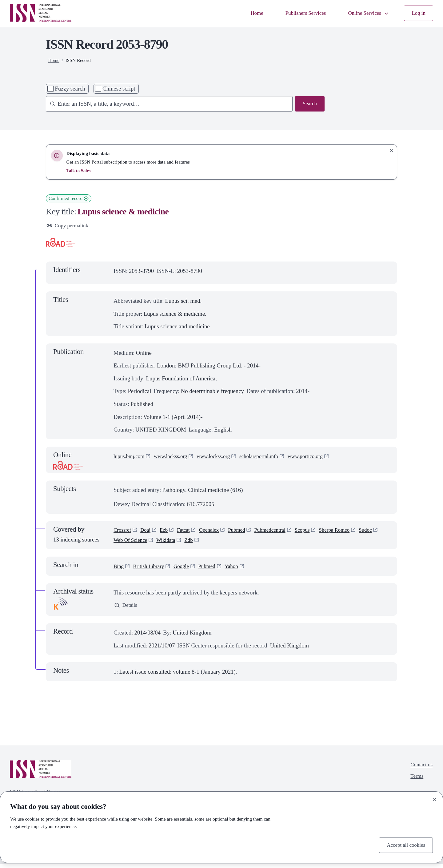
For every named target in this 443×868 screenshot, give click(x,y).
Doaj (148, 531)
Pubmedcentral (281, 531)
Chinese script (119, 89)
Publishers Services (298, 13)
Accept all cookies (404, 844)
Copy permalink (69, 226)
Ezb (167, 531)
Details (126, 609)
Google (187, 569)
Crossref (123, 531)
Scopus (316, 531)
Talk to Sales (79, 170)
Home (246, 13)
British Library (151, 569)
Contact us (420, 769)
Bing (119, 569)
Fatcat (188, 531)
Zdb (218, 543)
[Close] (435, 798)
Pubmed (245, 531)
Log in (418, 13)
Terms (415, 782)
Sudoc (121, 543)
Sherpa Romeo (351, 531)
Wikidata (194, 543)
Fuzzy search (70, 89)
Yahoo (240, 569)
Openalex (215, 531)
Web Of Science (156, 543)
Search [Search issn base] (309, 104)
